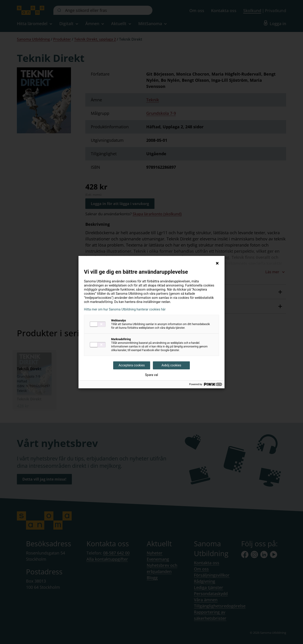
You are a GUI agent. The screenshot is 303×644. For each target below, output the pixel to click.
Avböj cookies (171, 365)
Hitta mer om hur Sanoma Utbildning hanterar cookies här (125, 309)
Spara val (151, 375)
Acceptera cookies (132, 365)
